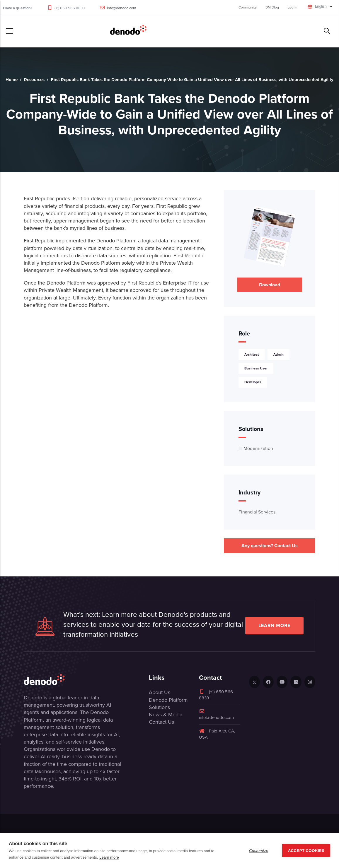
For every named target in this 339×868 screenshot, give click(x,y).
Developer (253, 382)
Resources (34, 80)
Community (248, 7)
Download (270, 285)
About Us (160, 692)
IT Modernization (256, 448)
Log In (293, 7)
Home (12, 80)
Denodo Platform (168, 700)
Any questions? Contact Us (270, 546)
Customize (259, 851)
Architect (252, 354)
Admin (278, 354)
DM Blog (272, 7)
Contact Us (161, 722)
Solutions (159, 707)
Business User (256, 368)
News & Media (166, 715)
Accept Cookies (306, 851)
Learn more (274, 625)
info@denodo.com (122, 8)
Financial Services (257, 512)
